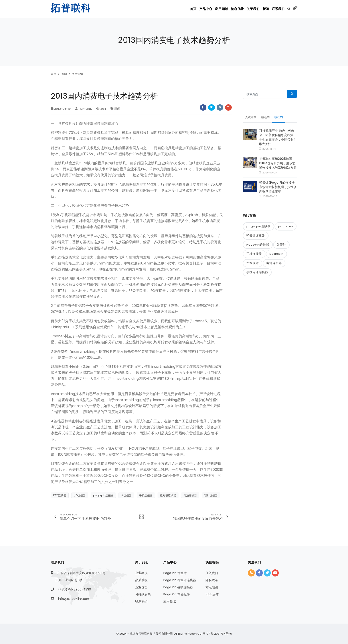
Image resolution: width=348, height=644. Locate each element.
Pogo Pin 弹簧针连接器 (180, 580)
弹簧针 (281, 247)
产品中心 (185, 9)
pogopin (276, 256)
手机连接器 (146, 495)
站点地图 (212, 587)
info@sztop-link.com (74, 599)
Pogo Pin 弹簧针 (175, 573)
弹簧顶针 (253, 265)
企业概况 (141, 573)
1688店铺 (212, 594)
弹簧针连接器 (256, 237)
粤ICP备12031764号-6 (217, 634)
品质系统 (141, 580)
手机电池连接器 (257, 275)
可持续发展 (143, 594)
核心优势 (224, 9)
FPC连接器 (60, 495)
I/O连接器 (80, 495)
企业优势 (141, 587)
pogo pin (286, 228)
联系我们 (277, 9)
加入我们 (212, 573)
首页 (169, 9)
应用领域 (205, 9)
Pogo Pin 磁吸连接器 (178, 587)
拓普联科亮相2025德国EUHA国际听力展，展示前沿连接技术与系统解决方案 (278, 164)
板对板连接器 (168, 495)
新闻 (260, 9)
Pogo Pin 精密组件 (177, 594)
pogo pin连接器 (103, 495)
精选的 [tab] (267, 118)
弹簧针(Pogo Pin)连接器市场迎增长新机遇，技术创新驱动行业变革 (278, 188)
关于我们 (244, 9)
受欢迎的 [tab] (251, 118)
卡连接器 (126, 495)
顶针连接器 (211, 495)
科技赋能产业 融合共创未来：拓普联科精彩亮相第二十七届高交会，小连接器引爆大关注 (278, 138)
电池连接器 (190, 495)
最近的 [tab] (280, 118)
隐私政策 (212, 580)
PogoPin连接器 (258, 247)
